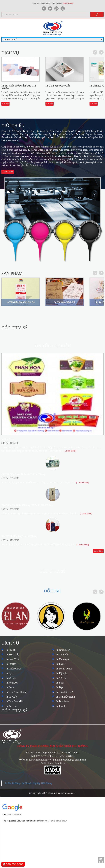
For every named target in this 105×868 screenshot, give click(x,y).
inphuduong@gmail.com (73, 760)
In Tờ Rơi (11, 664)
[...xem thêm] (70, 451)
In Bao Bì (11, 650)
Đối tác (53, 591)
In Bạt (60, 687)
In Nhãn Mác (63, 650)
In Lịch (9, 673)
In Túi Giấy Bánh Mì (65, 302)
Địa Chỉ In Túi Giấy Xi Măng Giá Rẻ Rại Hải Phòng (27, 505)
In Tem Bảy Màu (14, 701)
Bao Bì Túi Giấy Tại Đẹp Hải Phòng (19, 536)
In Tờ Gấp (11, 697)
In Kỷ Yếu (62, 673)
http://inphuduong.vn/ (40, 760)
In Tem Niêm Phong (16, 692)
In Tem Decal (8, 439)
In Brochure (62, 701)
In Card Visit (12, 659)
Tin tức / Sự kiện (52, 346)
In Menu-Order (64, 669)
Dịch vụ (10, 53)
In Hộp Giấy (12, 655)
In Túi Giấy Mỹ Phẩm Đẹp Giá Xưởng (19, 87)
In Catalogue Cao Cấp (58, 86)
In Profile (61, 706)
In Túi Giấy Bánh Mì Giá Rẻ (21, 302)
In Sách (60, 683)
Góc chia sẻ (14, 328)
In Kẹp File (12, 706)
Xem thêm (8, 172)
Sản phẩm (12, 273)
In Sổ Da (61, 678)
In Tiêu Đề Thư (64, 692)
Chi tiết (5, 104)
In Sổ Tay (11, 678)
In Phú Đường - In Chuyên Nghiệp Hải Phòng (28, 783)
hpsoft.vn (60, 763)
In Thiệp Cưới (13, 669)
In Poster (61, 664)
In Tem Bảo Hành (66, 697)
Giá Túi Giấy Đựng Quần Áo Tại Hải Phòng (23, 474)
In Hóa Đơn (12, 683)
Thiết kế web (47, 763)
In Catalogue (63, 659)
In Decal (10, 687)
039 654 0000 (13, 864)
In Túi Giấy (62, 655)
